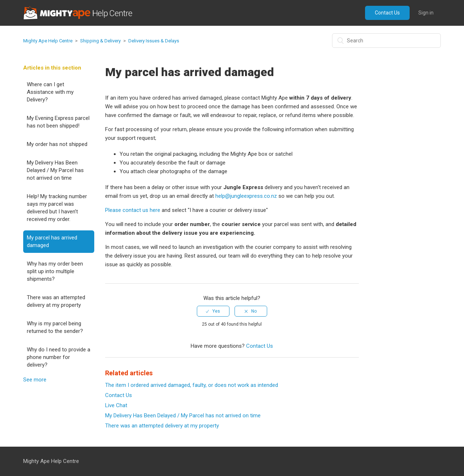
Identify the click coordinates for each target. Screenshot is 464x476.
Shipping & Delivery (100, 41)
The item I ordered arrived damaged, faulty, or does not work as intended (192, 385)
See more (35, 380)
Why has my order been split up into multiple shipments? (55, 271)
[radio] (213, 311)
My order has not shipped (57, 144)
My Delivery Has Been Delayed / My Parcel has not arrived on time (55, 170)
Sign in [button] (426, 13)
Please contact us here (133, 210)
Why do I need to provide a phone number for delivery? (59, 357)
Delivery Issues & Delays (154, 41)
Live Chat (116, 405)
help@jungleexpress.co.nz (246, 196)
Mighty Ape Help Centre (48, 41)
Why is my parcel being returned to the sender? (55, 327)
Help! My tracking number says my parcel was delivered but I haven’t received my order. (57, 208)
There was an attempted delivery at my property (56, 301)
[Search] (386, 41)
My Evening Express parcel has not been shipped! (58, 122)
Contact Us (387, 13)
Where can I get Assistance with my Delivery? (50, 92)
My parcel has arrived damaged (52, 241)
